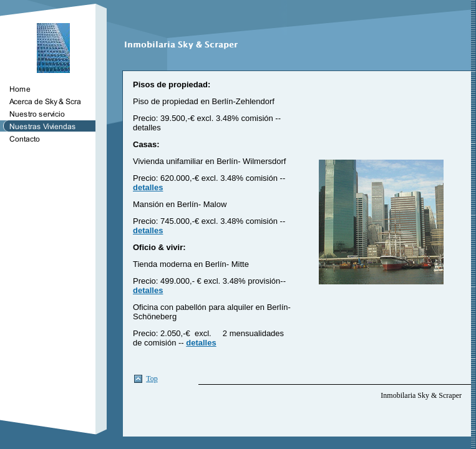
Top (152, 379)
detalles (148, 187)
